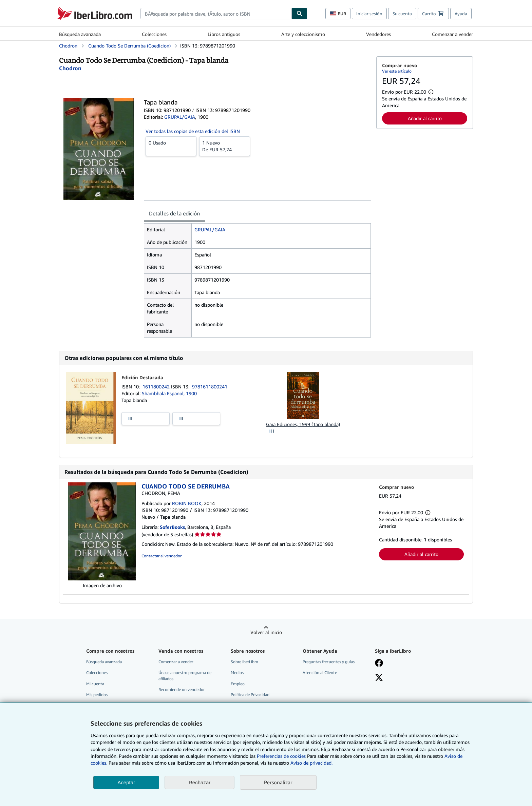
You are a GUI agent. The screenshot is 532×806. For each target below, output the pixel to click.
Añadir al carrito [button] (425, 118)
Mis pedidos (97, 695)
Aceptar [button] (126, 782)
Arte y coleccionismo (303, 34)
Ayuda (461, 14)
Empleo (238, 684)
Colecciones (154, 34)
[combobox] (216, 14)
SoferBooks (172, 527)
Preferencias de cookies (281, 756)
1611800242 (157, 387)
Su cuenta (402, 14)
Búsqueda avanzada (80, 34)
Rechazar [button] (199, 782)
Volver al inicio (266, 632)
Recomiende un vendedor (182, 689)
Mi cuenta (95, 684)
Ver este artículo (397, 71)
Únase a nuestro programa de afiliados (185, 675)
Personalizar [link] (278, 782)
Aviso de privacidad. (311, 763)
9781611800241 (210, 387)
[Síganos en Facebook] (379, 664)
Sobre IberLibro (244, 662)
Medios (237, 673)
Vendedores (378, 34)
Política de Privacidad (250, 695)
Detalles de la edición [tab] (174, 213)
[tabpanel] (257, 280)
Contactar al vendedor (161, 556)
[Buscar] (300, 14)
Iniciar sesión (369, 14)
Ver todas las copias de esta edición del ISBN (193, 131)
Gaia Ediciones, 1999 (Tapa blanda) (303, 424)
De (225, 146)
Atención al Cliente (320, 673)
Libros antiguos (224, 34)
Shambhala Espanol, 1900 (169, 393)
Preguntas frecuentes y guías (329, 662)
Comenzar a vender (452, 34)
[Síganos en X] (379, 678)
